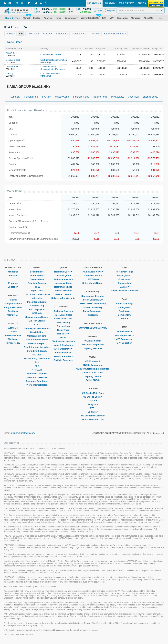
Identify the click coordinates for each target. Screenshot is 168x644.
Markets (124, 287)
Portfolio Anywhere (63, 360)
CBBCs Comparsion (93, 365)
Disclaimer (13, 339)
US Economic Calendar (93, 416)
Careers (13, 332)
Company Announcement (37, 328)
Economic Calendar (37, 374)
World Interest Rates (37, 385)
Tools (124, 319)
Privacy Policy (13, 343)
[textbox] (141, 10)
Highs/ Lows (37, 291)
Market (93, 401)
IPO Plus (37, 355)
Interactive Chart (63, 283)
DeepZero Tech (13, 60)
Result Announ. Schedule (37, 347)
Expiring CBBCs (93, 376)
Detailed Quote (63, 276)
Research (93, 315)
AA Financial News (93, 272)
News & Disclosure (63, 345)
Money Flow (63, 334)
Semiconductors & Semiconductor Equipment (53, 68)
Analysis (93, 404)
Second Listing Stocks (37, 317)
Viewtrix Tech (12, 67)
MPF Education (124, 343)
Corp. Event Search (37, 351)
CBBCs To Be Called (93, 373)
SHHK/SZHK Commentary (93, 304)
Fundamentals (63, 353)
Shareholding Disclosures (37, 358)
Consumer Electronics (51, 55)
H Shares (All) (37, 306)
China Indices (37, 279)
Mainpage (13, 272)
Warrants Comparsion (93, 345)
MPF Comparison (124, 339)
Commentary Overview (93, 296)
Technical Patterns (63, 356)
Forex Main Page (124, 272)
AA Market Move (63, 349)
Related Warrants (63, 291)
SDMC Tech (12, 53)
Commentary (124, 283)
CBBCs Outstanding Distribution (93, 369)
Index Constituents (37, 302)
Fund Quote (124, 307)
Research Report (37, 343)
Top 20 (37, 287)
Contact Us (13, 315)
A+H (37, 362)
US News (93, 412)
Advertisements (13, 335)
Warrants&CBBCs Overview (93, 328)
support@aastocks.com (23, 433)
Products (13, 283)
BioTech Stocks (37, 321)
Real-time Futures (37, 283)
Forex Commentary (93, 311)
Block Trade (63, 330)
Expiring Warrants (93, 348)
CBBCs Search (93, 361)
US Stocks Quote (93, 397)
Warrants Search (93, 341)
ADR (37, 366)
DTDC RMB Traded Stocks (37, 294)
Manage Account (13, 304)
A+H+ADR (37, 370)
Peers (63, 337)
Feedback (13, 311)
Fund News (124, 311)
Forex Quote (124, 276)
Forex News (124, 279)
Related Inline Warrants (63, 298)
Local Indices (37, 272)
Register (13, 300)
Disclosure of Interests (63, 341)
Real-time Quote (63, 272)
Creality (10, 73)
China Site (13, 276)
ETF (37, 325)
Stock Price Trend (63, 319)
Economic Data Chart (37, 381)
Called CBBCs (93, 380)
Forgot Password (13, 307)
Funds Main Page (124, 304)
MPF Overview (124, 332)
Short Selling (37, 332)
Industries (37, 298)
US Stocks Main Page (93, 393)
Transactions (63, 326)
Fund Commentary (93, 307)
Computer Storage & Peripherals (50, 75)
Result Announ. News (37, 340)
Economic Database (37, 377)
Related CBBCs (63, 294)
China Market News (93, 283)
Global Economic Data (93, 419)
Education (13, 287)
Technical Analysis (63, 279)
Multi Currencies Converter (124, 291)
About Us (13, 328)
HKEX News (93, 279)
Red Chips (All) (37, 309)
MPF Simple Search (124, 335)
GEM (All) (37, 313)
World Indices (37, 276)
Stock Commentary (93, 300)
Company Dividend (37, 336)
